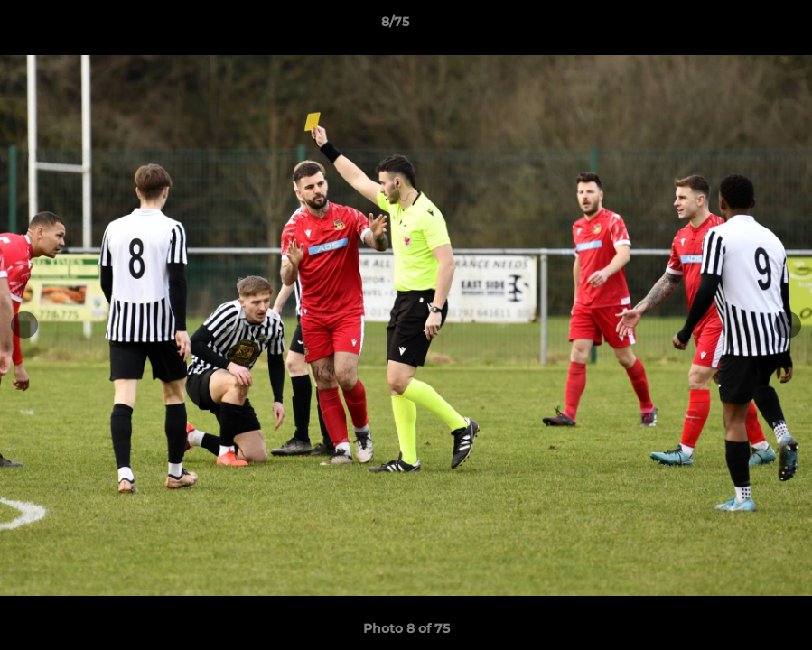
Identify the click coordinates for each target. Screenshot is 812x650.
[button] (736, 26)
